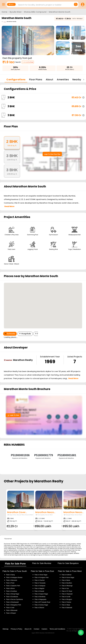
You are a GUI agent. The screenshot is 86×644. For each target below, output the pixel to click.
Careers (44, 629)
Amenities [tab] (63, 80)
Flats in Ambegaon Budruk (14, 578)
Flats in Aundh (66, 597)
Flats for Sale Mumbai (42, 563)
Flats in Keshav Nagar (41, 605)
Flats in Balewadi (67, 608)
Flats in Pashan (66, 602)
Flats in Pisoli (10, 583)
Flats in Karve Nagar (68, 578)
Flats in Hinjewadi (67, 594)
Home (4, 12)
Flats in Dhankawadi (12, 602)
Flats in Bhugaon (67, 599)
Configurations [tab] (16, 80)
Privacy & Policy (16, 629)
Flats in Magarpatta (40, 599)
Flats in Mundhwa (40, 597)
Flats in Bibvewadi (12, 610)
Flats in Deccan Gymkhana (14, 599)
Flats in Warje (66, 605)
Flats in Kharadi (39, 591)
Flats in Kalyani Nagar (41, 594)
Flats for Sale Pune (15, 564)
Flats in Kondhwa (11, 591)
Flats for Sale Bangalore (68, 563)
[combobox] (43, 4)
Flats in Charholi (40, 580)
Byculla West (16, 12)
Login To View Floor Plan (52, 154)
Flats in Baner (66, 580)
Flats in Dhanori (39, 608)
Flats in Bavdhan (67, 583)
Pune (11, 4)
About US (28, 629)
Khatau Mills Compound (35, 12)
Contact (37, 629)
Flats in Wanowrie (12, 580)
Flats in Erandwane (12, 597)
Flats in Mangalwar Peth (14, 605)
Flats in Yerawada (40, 583)
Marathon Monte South (60, 12)
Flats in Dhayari (11, 613)
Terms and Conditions (57, 629)
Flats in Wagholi (39, 588)
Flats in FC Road (67, 591)
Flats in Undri (10, 608)
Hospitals (25, 334)
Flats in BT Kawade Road (42, 602)
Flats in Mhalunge (67, 586)
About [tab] (49, 80)
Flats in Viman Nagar (41, 575)
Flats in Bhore (10, 588)
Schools (10, 334)
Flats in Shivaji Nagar (13, 594)
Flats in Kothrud (66, 575)
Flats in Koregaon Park (42, 578)
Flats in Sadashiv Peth (13, 586)
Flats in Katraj (10, 575)
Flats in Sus (65, 588)
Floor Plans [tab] (36, 80)
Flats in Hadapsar (40, 586)
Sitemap (5, 629)
